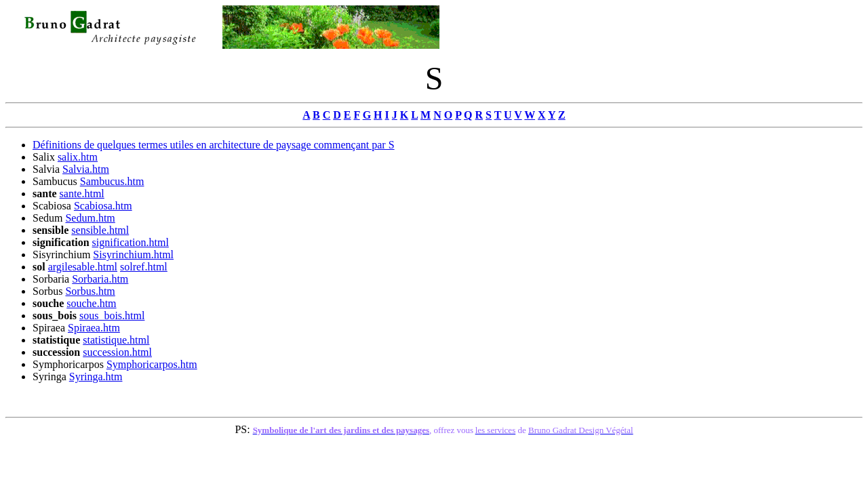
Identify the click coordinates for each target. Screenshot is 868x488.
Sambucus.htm (112, 181)
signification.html (131, 242)
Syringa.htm (96, 377)
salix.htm (78, 157)
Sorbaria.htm (100, 279)
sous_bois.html (112, 316)
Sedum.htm (90, 218)
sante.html (82, 194)
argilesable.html (83, 267)
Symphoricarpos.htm (152, 364)
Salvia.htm (86, 169)
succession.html (117, 352)
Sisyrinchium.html (133, 255)
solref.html (144, 267)
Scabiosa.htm (103, 206)
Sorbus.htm (90, 291)
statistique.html (116, 340)
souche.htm (91, 303)
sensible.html (100, 230)
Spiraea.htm (94, 328)
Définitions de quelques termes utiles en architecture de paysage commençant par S (214, 145)
